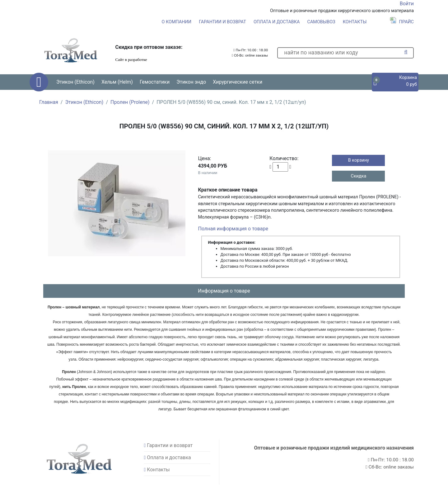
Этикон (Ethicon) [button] (75, 82)
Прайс (402, 22)
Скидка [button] (359, 176)
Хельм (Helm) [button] (117, 82)
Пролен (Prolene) (130, 102)
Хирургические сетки (238, 82)
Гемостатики (155, 82)
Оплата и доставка (277, 22)
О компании (177, 22)
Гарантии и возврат (222, 22)
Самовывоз (321, 22)
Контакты (355, 22)
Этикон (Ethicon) (84, 102)
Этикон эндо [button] (191, 82)
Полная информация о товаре (233, 229)
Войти (407, 4)
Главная (49, 102)
